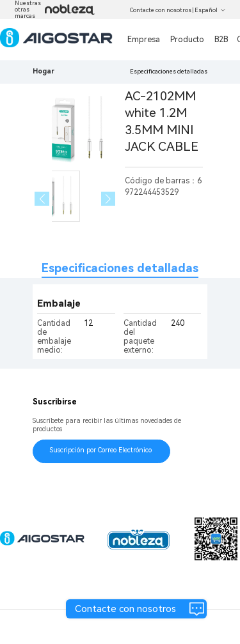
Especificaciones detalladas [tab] (120, 268)
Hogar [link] (44, 71)
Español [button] (210, 10)
